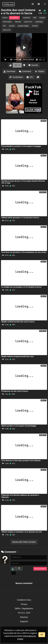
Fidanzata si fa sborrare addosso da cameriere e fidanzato (20, 496)
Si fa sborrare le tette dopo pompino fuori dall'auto (21, 461)
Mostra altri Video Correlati (24, 542)
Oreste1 (5, 18)
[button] (39, 4)
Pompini (42, 18)
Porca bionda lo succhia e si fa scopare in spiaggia (21, 146)
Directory (24, 617)
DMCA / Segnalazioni (24, 609)
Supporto (24, 621)
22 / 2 (17, 65)
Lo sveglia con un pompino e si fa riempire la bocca (21, 287)
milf (4, 26)
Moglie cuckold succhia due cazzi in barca (18, 322)
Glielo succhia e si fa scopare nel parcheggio (19, 426)
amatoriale (39, 22)
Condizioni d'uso (24, 600)
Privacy (24, 604)
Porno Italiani (7, 22)
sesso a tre (7, 30)
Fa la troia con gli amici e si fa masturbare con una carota (24, 252)
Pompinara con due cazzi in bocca (15, 391)
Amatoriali (27, 18)
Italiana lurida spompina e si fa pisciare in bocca (20, 218)
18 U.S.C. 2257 (24, 613)
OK (42, 635)
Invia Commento (40, 569)
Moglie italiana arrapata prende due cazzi (18, 356)
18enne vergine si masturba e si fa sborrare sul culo (22, 532)
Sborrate (18, 22)
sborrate (35, 26)
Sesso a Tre (28, 22)
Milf (35, 18)
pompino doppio (23, 26)
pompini (12, 26)
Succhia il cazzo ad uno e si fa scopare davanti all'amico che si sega (23, 182)
